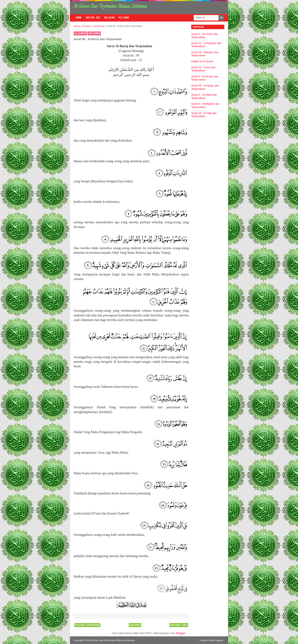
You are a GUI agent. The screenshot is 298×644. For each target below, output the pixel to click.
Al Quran (80, 33)
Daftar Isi (93, 18)
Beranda (135, 625)
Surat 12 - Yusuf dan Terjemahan (203, 69)
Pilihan (124, 18)
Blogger (181, 633)
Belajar (109, 18)
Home (79, 18)
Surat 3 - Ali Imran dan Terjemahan (205, 36)
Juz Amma (94, 33)
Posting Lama (179, 625)
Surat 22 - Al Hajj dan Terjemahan (204, 115)
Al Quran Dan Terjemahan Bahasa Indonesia (110, 7)
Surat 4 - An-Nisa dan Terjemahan (204, 96)
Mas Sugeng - (217, 640)
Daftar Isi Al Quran (202, 61)
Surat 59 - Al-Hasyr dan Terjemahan (205, 87)
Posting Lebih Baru (87, 625)
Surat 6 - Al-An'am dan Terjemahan (205, 78)
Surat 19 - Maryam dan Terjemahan (205, 54)
